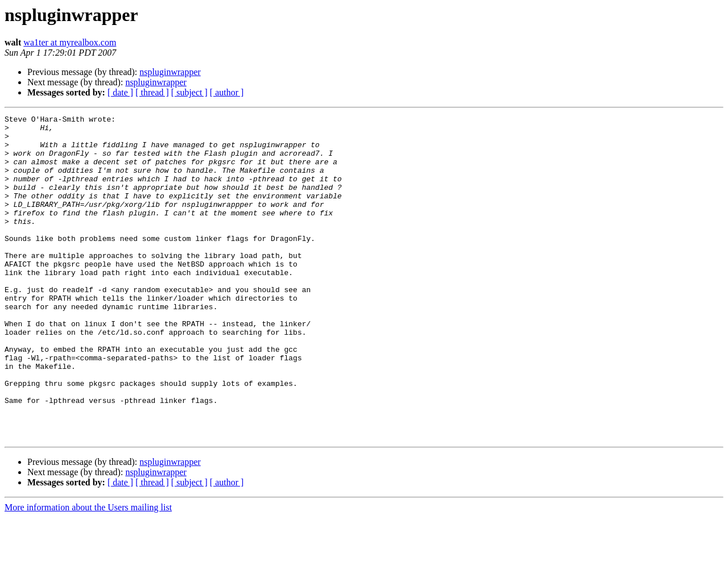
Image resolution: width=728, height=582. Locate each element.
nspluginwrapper (170, 72)
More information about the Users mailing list (88, 572)
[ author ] (227, 92)
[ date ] (120, 92)
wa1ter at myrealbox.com (70, 42)
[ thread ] (152, 92)
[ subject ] (189, 92)
